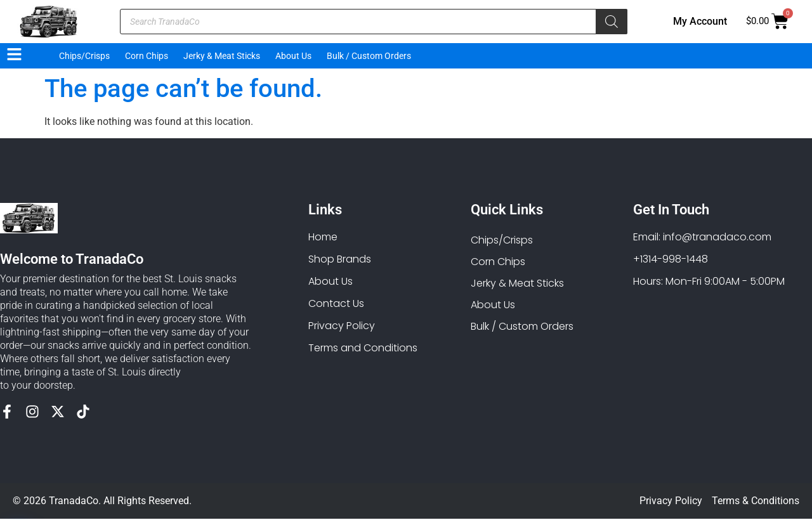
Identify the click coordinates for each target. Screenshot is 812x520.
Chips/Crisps (84, 56)
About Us (293, 56)
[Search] (612, 22)
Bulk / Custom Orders (369, 56)
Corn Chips (147, 56)
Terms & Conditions (756, 502)
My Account (700, 21)
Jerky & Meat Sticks (222, 56)
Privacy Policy (671, 502)
